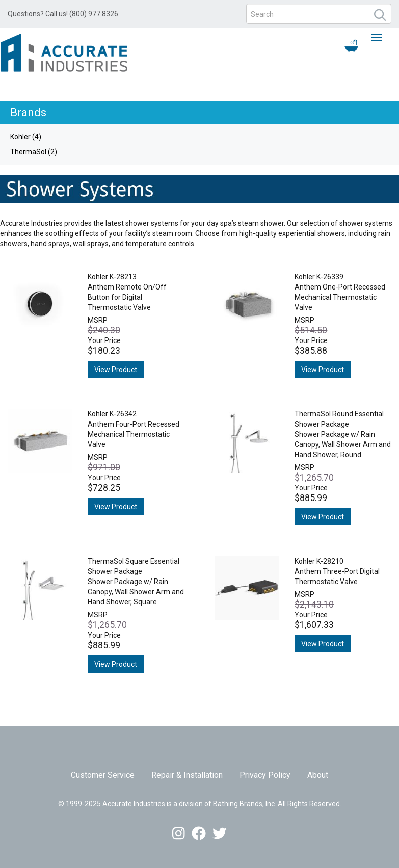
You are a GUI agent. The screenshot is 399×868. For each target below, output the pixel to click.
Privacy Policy (265, 775)
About (318, 775)
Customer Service (103, 775)
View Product (116, 370)
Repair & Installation (187, 775)
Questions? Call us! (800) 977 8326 (63, 14)
